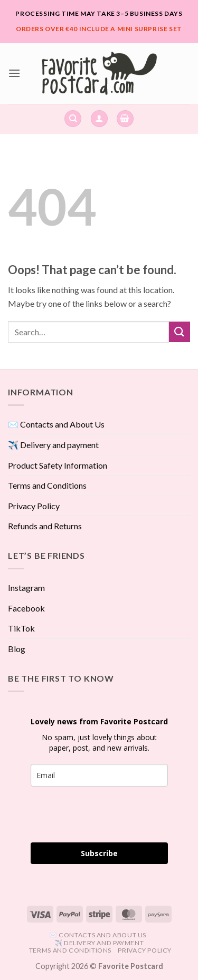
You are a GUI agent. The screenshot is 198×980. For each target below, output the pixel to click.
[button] (14, 73)
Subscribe (99, 853)
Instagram (26, 588)
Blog (17, 649)
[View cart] (125, 119)
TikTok (21, 628)
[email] (99, 775)
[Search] (73, 119)
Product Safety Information (58, 465)
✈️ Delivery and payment (53, 445)
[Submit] (180, 332)
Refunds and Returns (45, 526)
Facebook (26, 608)
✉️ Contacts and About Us (56, 424)
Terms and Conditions (47, 485)
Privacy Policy (34, 506)
